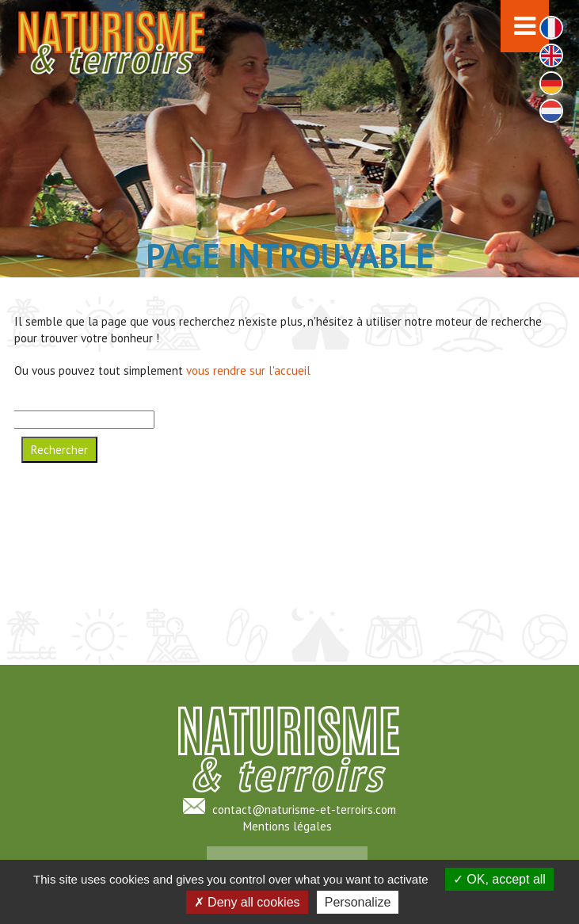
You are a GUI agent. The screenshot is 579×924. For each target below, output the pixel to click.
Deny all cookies (247, 902)
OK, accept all (499, 879)
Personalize (358, 902)
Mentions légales (288, 826)
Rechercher (59, 450)
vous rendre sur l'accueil (248, 370)
